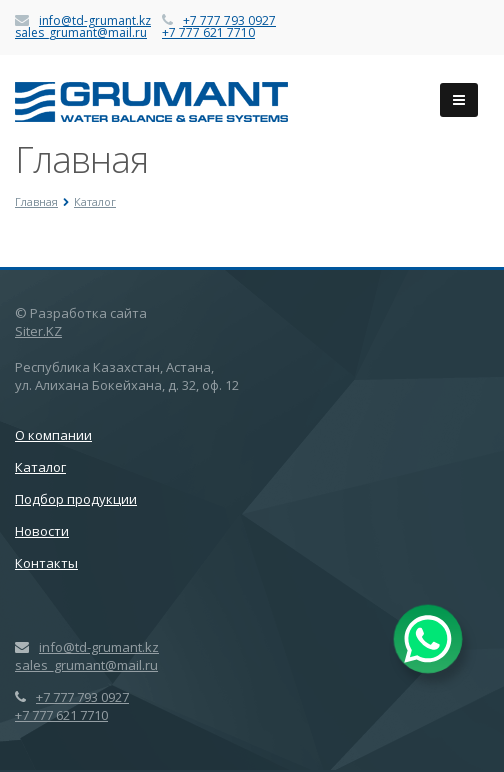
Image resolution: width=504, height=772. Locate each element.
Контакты (46, 563)
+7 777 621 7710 (208, 32)
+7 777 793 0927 (229, 20)
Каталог (40, 467)
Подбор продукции (76, 499)
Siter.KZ (38, 331)
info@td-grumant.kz (95, 20)
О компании (53, 435)
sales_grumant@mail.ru (81, 32)
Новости (42, 531)
